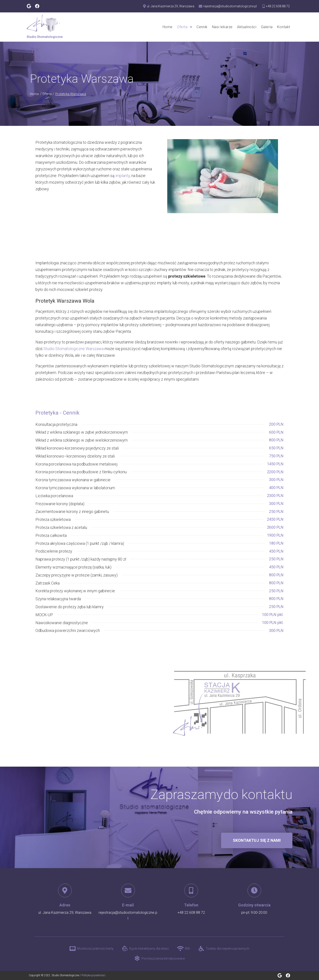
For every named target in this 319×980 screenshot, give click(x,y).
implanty (123, 176)
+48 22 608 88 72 (191, 913)
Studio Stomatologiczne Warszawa (74, 349)
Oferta (47, 94)
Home (34, 94)
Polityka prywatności (93, 975)
